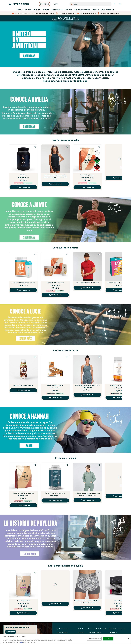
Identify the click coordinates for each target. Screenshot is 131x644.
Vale (108, 639)
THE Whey (23, 175)
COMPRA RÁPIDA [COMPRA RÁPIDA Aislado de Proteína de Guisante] (23, 505)
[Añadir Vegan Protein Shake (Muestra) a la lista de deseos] (35, 357)
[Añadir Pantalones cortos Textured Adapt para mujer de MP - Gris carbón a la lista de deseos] (99, 573)
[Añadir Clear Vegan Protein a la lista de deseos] (35, 573)
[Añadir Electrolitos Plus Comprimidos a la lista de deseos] (67, 465)
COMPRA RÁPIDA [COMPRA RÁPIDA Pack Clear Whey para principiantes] (23, 290)
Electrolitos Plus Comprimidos (55, 493)
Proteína (28, 10)
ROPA (56, 4)
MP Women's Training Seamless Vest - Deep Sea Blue (87, 386)
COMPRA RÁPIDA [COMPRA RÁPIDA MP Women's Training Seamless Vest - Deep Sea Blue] (87, 395)
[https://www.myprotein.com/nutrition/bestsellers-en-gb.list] (65, 44)
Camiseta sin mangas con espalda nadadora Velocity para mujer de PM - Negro (55, 177)
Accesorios (68, 10)
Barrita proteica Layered (55, 385)
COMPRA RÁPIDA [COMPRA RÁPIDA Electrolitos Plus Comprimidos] (55, 500)
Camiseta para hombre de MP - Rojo (87, 283)
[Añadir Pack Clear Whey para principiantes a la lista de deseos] (35, 255)
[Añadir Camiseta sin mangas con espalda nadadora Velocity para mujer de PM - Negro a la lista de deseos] (67, 147)
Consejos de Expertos (108, 10)
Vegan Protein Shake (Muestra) (23, 385)
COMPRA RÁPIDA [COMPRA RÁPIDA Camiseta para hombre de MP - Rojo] (87, 288)
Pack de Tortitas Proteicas (55, 283)
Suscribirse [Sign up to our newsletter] (11, 632)
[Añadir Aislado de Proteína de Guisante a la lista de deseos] (35, 465)
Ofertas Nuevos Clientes (82, 10)
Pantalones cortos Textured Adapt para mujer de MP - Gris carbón (87, 602)
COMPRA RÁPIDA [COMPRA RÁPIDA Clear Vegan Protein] (23, 613)
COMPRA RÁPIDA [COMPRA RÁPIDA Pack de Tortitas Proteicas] (55, 295)
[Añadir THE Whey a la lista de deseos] (35, 147)
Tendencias (20, 10)
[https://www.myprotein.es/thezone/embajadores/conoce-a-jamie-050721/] (65, 219)
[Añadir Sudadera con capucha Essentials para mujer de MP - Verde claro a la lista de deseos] (99, 465)
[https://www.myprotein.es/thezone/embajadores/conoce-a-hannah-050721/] (65, 430)
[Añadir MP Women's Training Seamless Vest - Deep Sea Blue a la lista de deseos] (99, 357)
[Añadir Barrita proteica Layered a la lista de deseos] (67, 357)
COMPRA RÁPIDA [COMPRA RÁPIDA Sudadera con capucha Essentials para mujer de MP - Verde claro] (87, 500)
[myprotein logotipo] (19, 4)
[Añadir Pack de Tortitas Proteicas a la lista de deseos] (67, 255)
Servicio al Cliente (62, 632)
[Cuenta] (115, 4)
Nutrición (81, 632)
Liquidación (95, 10)
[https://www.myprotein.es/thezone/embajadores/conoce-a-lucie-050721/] (65, 325)
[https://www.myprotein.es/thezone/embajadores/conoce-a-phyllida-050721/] (65, 538)
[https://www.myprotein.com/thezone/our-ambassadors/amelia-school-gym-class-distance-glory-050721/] (65, 112)
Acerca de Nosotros (95, 632)
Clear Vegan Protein (23, 601)
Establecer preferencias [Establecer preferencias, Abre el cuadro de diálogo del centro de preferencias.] (94, 639)
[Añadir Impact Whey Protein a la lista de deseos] (99, 147)
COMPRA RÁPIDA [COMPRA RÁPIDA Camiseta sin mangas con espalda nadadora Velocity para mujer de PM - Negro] (55, 184)
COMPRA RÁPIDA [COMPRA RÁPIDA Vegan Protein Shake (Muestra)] (23, 390)
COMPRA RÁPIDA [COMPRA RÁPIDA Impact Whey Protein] (87, 187)
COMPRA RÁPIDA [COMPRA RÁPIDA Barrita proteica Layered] (55, 398)
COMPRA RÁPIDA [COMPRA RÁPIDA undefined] (55, 604)
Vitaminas (46, 10)
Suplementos (37, 10)
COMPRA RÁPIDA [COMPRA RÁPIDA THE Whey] (23, 187)
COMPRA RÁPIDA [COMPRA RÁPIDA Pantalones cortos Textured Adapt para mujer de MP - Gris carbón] (87, 608)
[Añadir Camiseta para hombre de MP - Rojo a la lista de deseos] (99, 255)
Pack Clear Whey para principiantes (23, 283)
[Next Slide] (121, 167)
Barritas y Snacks (57, 10)
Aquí (22, 642)
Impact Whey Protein (87, 175)
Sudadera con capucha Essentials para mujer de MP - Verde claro (87, 494)
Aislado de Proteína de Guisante (23, 493)
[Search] (72, 4)
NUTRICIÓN (45, 4)
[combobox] (90, 4)
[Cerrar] (128, 639)
